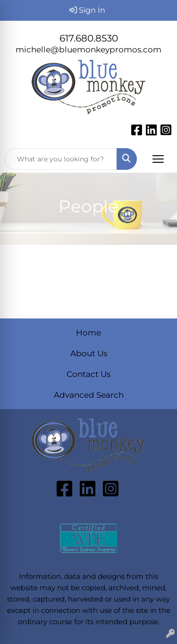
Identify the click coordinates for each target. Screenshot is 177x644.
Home (88, 332)
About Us (89, 353)
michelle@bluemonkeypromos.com (88, 49)
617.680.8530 (89, 38)
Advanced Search (89, 395)
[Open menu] (158, 159)
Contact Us (88, 374)
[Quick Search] (61, 159)
